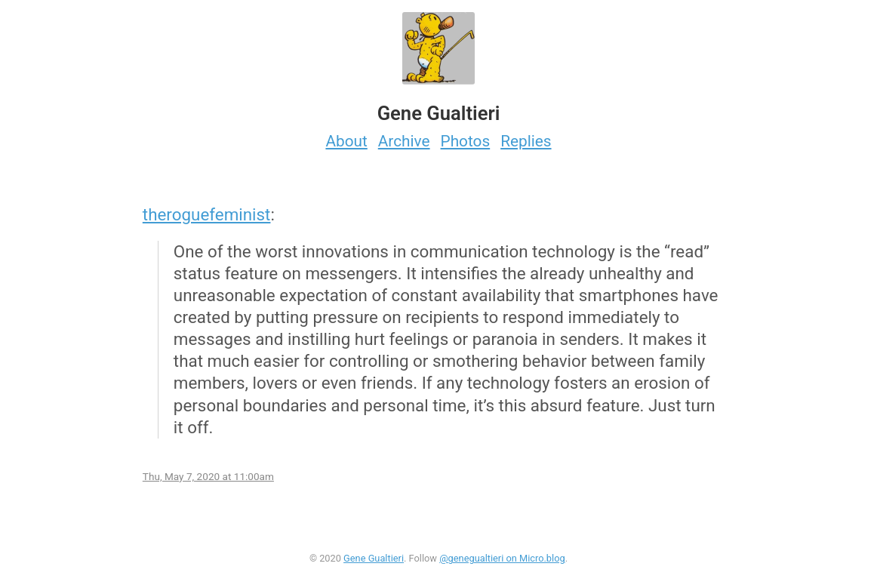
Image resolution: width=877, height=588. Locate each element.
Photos (466, 141)
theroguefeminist (207, 214)
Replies (526, 141)
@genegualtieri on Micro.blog (502, 558)
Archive (404, 141)
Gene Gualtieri (374, 558)
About (346, 141)
